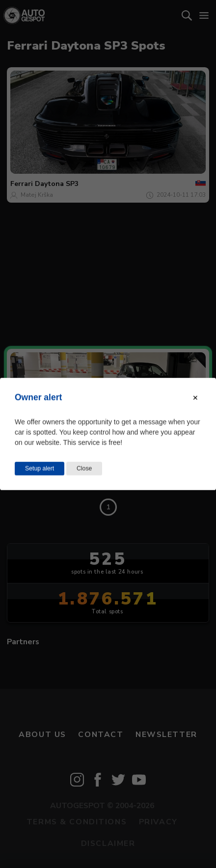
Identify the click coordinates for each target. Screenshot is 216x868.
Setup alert (40, 469)
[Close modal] (195, 398)
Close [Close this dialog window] (84, 469)
